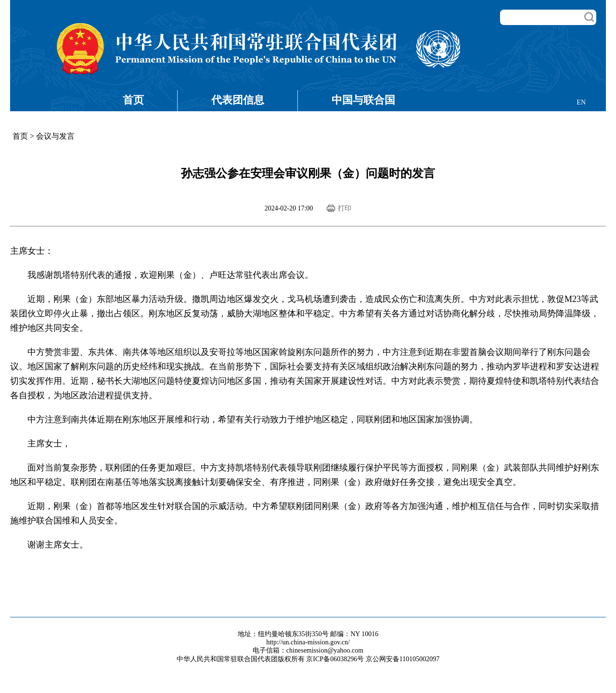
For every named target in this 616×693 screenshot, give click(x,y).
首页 (133, 100)
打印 (345, 208)
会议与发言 (55, 136)
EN (581, 102)
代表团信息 (238, 100)
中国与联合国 (363, 100)
